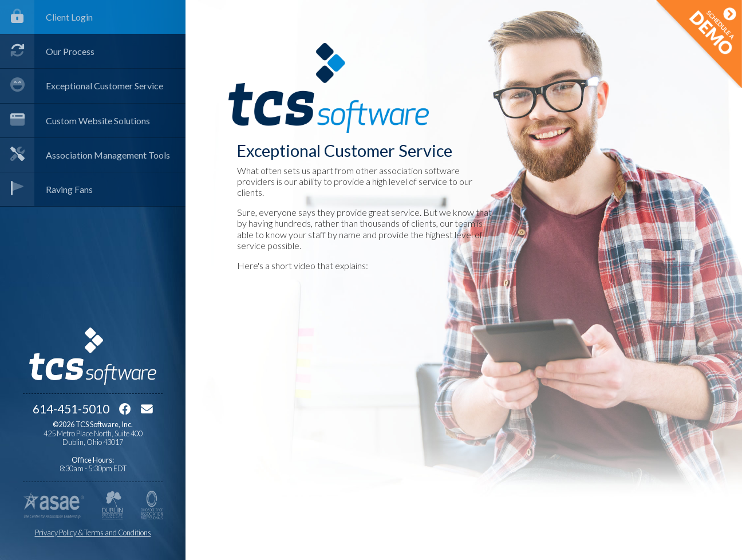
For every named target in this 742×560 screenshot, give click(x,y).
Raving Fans (46, 189)
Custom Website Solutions (75, 121)
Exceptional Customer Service (82, 86)
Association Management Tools (85, 155)
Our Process (47, 51)
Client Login (46, 17)
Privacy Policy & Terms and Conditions (93, 533)
